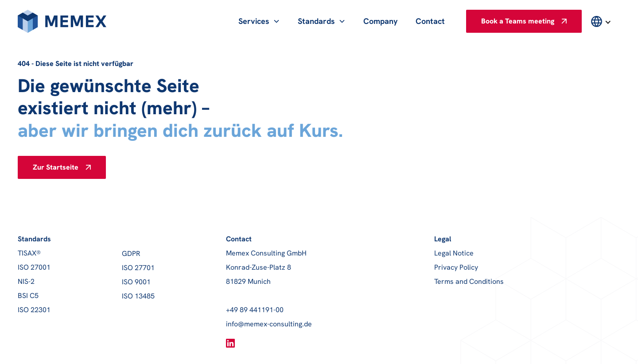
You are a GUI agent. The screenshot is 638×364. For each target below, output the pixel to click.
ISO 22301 (34, 310)
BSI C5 (28, 296)
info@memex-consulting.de (269, 324)
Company (381, 21)
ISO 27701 (138, 268)
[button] (259, 21)
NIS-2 (26, 281)
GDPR (131, 254)
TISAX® (29, 253)
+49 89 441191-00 (255, 310)
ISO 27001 (34, 267)
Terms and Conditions (469, 281)
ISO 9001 (136, 282)
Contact (430, 21)
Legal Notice (454, 253)
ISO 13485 (138, 296)
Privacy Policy (456, 267)
